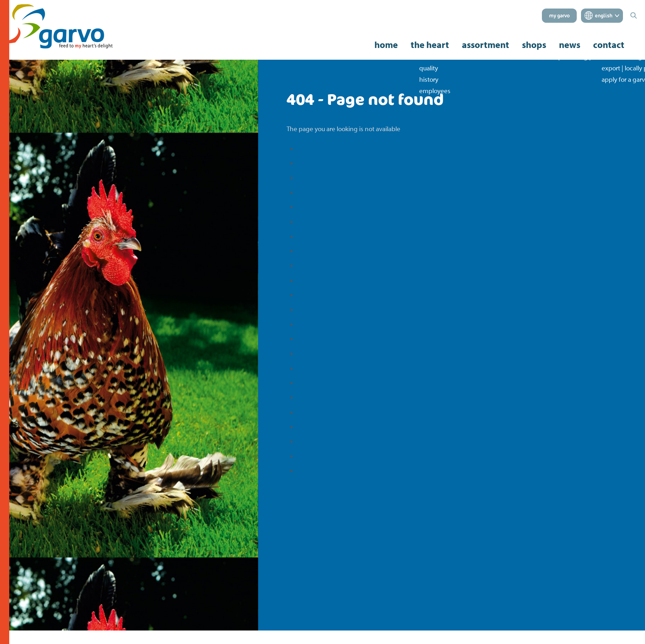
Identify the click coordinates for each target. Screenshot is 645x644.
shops (534, 45)
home (386, 45)
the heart (430, 45)
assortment (486, 45)
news (570, 45)
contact (609, 45)
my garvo (559, 16)
